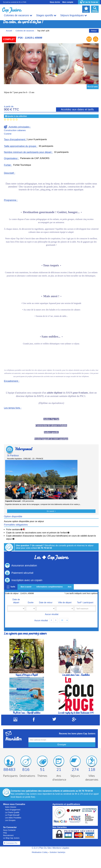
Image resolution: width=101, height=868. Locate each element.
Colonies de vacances (18, 15)
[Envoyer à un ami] (89, 41)
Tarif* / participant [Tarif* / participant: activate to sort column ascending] (85, 603)
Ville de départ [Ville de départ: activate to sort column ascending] (65, 603)
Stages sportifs (46, 15)
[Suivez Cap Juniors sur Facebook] (34, 721)
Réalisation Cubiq (40, 852)
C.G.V (35, 848)
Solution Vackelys (58, 852)
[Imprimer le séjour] (96, 41)
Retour (94, 31)
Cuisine (8, 134)
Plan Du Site (45, 848)
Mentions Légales (61, 848)
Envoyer (62, 745)
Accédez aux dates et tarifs (77, 109)
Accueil (9, 31)
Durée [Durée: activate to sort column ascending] (31, 603)
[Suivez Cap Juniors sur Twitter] (54, 720)
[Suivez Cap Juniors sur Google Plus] (74, 721)
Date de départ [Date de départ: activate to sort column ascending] (16, 601)
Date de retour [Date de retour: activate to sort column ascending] (46, 603)
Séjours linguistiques (74, 15)
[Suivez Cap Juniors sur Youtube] (15, 721)
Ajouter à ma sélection (17, 116)
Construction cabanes (15, 130)
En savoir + (51, 511)
